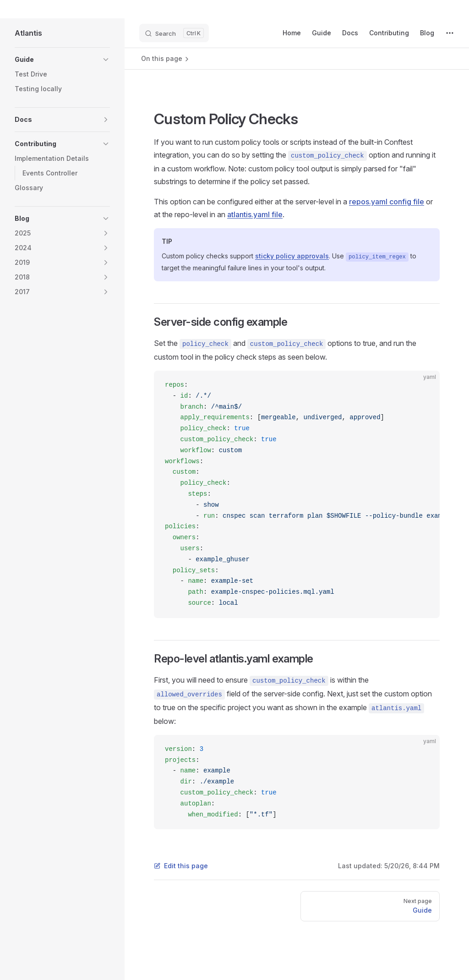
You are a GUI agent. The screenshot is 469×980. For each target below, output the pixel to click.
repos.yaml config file (387, 202)
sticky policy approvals (292, 256)
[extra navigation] (450, 33)
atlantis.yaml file (255, 214)
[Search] (174, 33)
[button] (106, 60)
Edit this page (181, 866)
